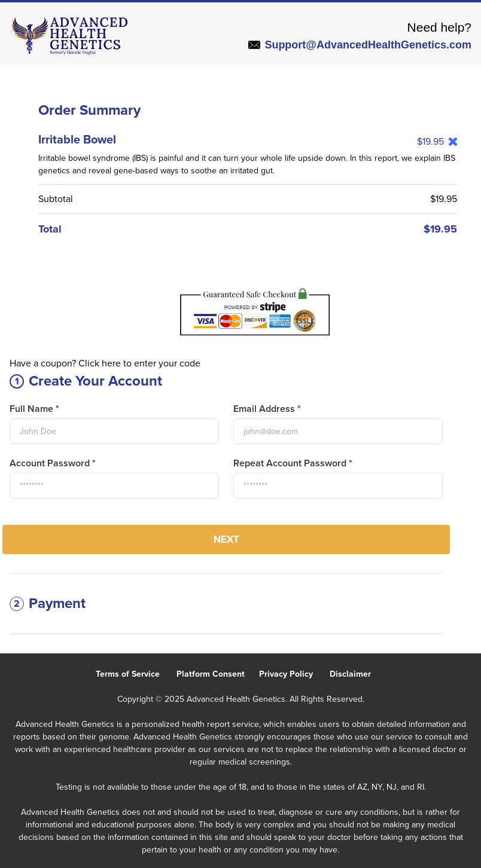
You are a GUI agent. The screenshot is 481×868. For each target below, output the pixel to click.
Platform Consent (218, 674)
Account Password (53, 463)
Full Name (34, 409)
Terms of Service (136, 674)
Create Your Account (86, 381)
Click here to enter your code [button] (139, 363)
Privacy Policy (294, 674)
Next (226, 540)
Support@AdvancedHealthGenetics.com (360, 45)
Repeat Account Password (293, 463)
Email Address (267, 409)
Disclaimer (357, 674)
